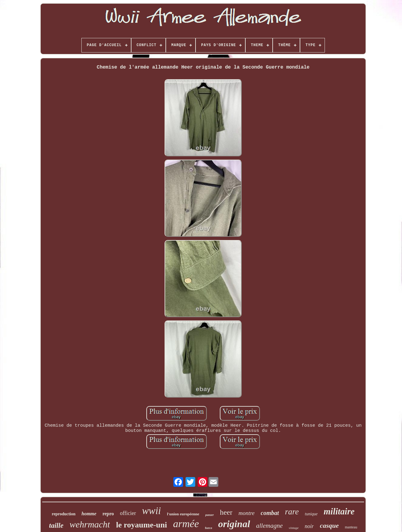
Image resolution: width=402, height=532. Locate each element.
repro (108, 514)
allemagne (269, 526)
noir (309, 526)
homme (89, 514)
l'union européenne (183, 514)
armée (186, 524)
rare (292, 512)
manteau (351, 527)
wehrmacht (90, 524)
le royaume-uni (141, 525)
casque (329, 525)
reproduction (63, 514)
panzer (210, 515)
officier (128, 513)
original (234, 524)
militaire (339, 511)
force (209, 528)
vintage (294, 528)
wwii (152, 511)
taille (56, 525)
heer (226, 512)
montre (246, 513)
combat (270, 513)
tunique (311, 514)
